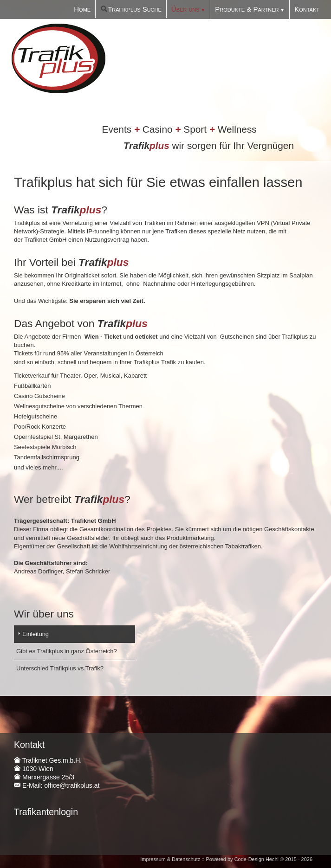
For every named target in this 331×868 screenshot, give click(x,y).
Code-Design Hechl (256, 859)
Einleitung (36, 634)
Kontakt (307, 9)
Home (82, 9)
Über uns (185, 9)
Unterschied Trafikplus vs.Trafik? (60, 668)
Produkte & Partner (247, 9)
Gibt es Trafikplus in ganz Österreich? (67, 651)
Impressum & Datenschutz (170, 859)
